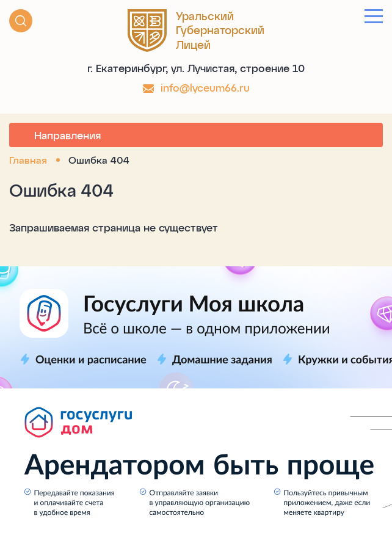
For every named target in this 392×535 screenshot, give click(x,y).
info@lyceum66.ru (205, 87)
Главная (28, 160)
